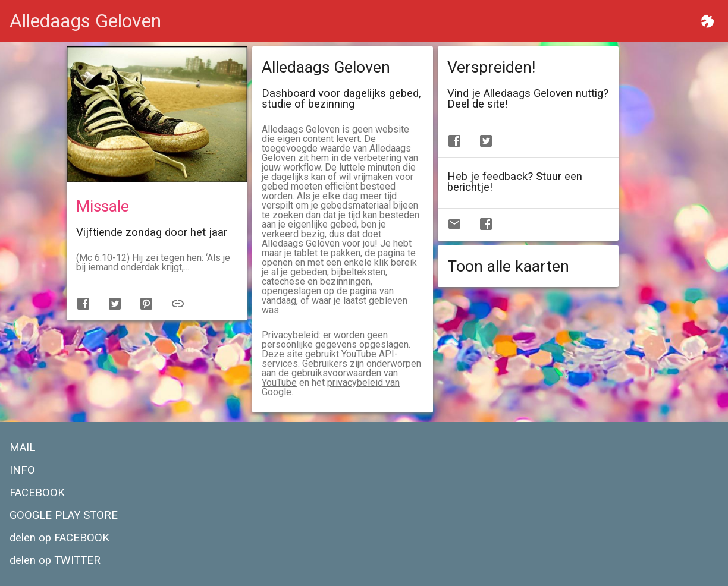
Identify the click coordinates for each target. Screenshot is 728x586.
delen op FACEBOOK (59, 538)
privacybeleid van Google (331, 387)
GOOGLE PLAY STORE (64, 515)
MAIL (22, 448)
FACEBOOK (37, 493)
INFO (22, 470)
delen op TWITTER (55, 560)
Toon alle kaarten (508, 266)
